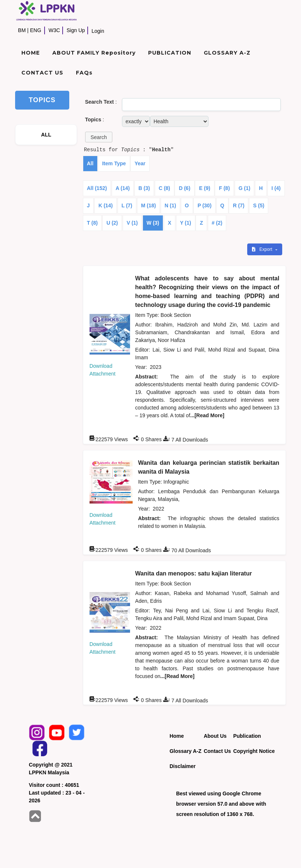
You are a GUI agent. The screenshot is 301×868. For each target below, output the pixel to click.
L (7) (127, 205)
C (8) (164, 188)
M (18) (148, 205)
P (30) (204, 205)
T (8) (92, 223)
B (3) (144, 188)
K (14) (106, 205)
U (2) (112, 223)
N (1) (170, 205)
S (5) (259, 205)
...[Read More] (207, 415)
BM (22, 30)
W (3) (153, 223)
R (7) (239, 205)
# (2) (217, 223)
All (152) (97, 188)
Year (140, 163)
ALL (46, 135)
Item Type (114, 163)
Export (263, 249)
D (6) (184, 188)
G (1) (245, 188)
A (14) (123, 188)
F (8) (224, 188)
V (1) (132, 223)
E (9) (204, 188)
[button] (99, 137)
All (90, 163)
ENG (35, 30)
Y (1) (186, 223)
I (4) (276, 188)
